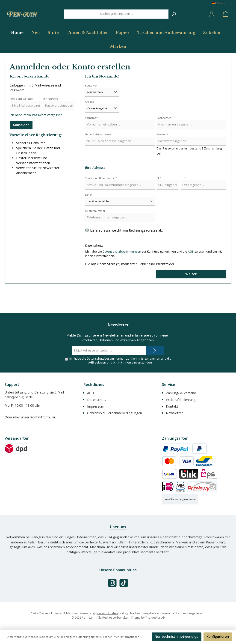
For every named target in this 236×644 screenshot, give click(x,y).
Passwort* (162, 154)
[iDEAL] (168, 487)
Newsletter (174, 413)
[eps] (209, 474)
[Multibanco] (181, 487)
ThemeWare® (155, 618)
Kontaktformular (43, 417)
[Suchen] (174, 24)
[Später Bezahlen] (199, 449)
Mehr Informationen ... (128, 637)
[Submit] (155, 350)
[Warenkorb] (226, 24)
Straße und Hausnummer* (101, 198)
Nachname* (164, 137)
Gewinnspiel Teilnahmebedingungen (115, 413)
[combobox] (116, 24)
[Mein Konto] (212, 24)
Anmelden (21, 145)
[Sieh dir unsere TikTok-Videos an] (124, 583)
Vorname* (91, 137)
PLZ (159, 198)
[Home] (19, 52)
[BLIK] (189, 474)
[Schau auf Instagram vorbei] (112, 583)
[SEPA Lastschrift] (169, 474)
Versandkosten (107, 613)
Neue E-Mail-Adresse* (98, 154)
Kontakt (172, 406)
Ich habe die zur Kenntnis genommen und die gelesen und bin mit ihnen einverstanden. (120, 360)
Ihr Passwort (51, 118)
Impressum (96, 406)
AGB (191, 271)
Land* (89, 214)
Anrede (90, 121)
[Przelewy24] (202, 487)
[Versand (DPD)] (16, 449)
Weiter (191, 294)
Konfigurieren (218, 637)
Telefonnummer (95, 230)
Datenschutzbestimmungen (122, 271)
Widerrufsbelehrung (181, 400)
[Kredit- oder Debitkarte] (178, 461)
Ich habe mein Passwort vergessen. (36, 135)
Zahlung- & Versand (181, 393)
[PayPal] (176, 449)
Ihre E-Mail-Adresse (21, 118)
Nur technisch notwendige (177, 637)
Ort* (183, 198)
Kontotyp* (91, 105)
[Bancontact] (204, 461)
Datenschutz (97, 400)
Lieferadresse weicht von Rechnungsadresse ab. (127, 250)
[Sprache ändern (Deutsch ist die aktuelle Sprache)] (222, 4)
